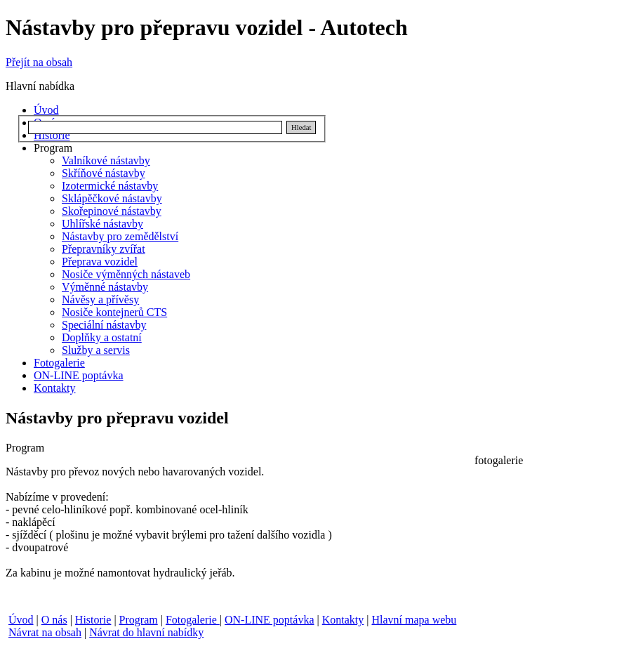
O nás (54, 620)
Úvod (21, 620)
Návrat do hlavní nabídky (146, 632)
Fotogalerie (193, 620)
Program (139, 620)
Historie (93, 620)
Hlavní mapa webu (414, 620)
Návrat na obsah (45, 632)
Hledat (301, 127)
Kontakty (343, 620)
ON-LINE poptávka (270, 620)
